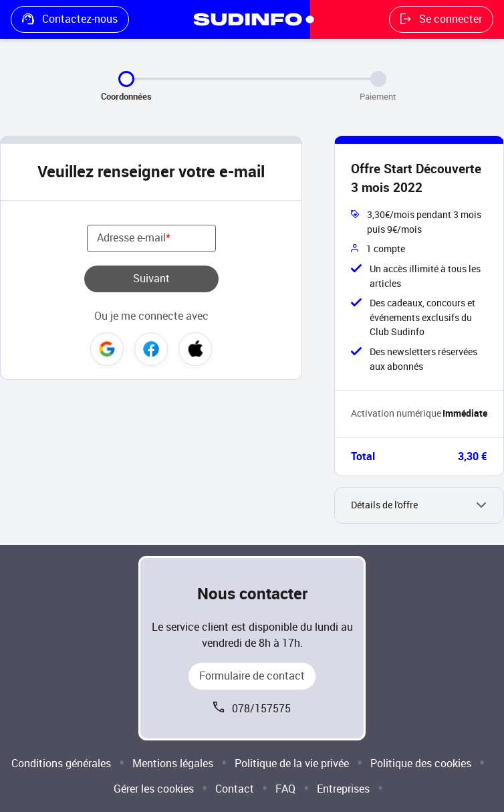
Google (107, 349)
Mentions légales (173, 764)
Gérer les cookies (154, 789)
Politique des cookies (421, 764)
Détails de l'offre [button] (384, 505)
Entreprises (343, 789)
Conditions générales (61, 764)
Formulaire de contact (252, 676)
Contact (235, 789)
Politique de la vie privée (292, 764)
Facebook (151, 349)
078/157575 (261, 709)
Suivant (151, 279)
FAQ (285, 789)
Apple (195, 349)
